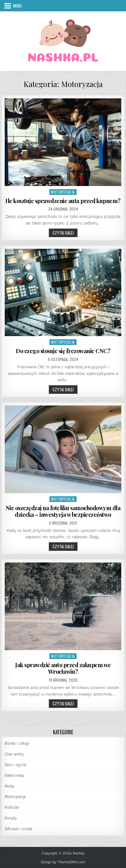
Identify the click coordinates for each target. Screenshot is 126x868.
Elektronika (14, 775)
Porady (11, 818)
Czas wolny (14, 754)
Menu (17, 6)
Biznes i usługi (17, 743)
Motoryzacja (63, 192)
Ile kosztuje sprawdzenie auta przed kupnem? (63, 201)
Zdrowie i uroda (18, 829)
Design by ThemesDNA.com (63, 862)
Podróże (12, 807)
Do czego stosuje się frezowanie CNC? (63, 351)
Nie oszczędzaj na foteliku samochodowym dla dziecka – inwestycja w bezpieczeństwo (63, 511)
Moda (9, 786)
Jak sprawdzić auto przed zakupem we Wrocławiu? (63, 668)
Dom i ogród (15, 765)
